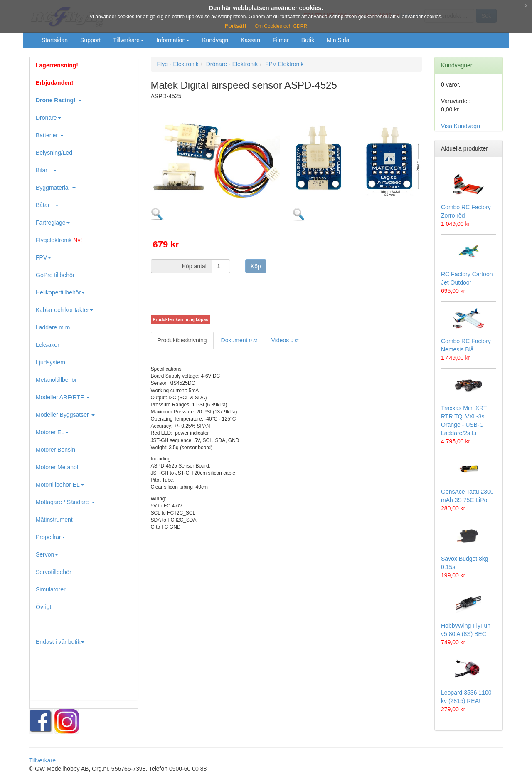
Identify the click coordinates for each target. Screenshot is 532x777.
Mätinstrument (54, 520)
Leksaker (48, 345)
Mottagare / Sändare (65, 502)
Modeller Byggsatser (65, 415)
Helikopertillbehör (60, 292)
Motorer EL (52, 432)
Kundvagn (215, 40)
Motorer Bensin (55, 450)
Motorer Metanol (57, 467)
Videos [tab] (285, 340)
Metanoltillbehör (56, 380)
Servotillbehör (54, 572)
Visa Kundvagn (461, 126)
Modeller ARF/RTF (63, 397)
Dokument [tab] (239, 340)
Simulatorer (51, 589)
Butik (308, 40)
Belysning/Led (54, 153)
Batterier (50, 135)
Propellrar (50, 537)
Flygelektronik (59, 240)
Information (173, 40)
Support (90, 40)
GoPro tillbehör (55, 275)
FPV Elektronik (284, 64)
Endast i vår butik (60, 642)
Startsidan (55, 40)
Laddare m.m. (54, 327)
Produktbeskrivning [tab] (182, 340)
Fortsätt (236, 26)
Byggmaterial (56, 188)
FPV (43, 257)
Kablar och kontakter (64, 310)
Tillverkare (128, 40)
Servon (47, 554)
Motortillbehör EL (60, 485)
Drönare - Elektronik (232, 64)
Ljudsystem (50, 362)
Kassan (250, 40)
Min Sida (338, 40)
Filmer (281, 40)
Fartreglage (53, 223)
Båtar (47, 205)
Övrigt (43, 607)
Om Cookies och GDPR (281, 26)
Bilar (46, 170)
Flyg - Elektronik (178, 64)
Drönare (48, 118)
